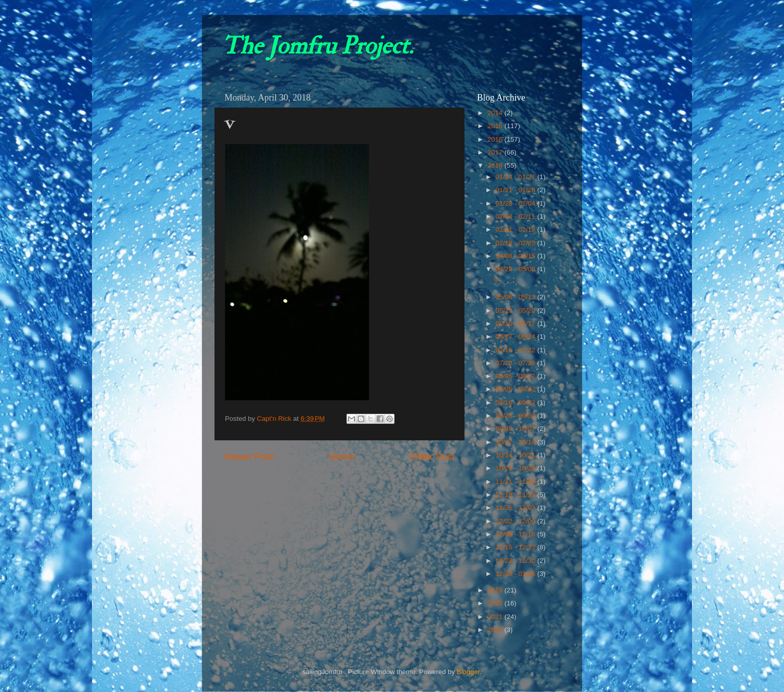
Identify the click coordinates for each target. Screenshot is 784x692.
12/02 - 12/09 (516, 521)
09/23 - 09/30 (516, 416)
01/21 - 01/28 (516, 190)
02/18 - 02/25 (516, 243)
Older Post (432, 457)
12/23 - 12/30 (516, 561)
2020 (496, 603)
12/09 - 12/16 (516, 534)
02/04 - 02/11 (516, 216)
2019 (496, 590)
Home (341, 457)
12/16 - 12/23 (516, 547)
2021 (496, 617)
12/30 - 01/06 (516, 574)
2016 (496, 139)
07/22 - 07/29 (516, 363)
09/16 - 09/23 (516, 403)
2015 (496, 126)
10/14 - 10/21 (516, 455)
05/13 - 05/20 (516, 310)
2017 (496, 152)
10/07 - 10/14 (516, 442)
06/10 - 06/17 (516, 323)
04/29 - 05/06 (516, 269)
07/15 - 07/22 (516, 350)
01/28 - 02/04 (516, 203)
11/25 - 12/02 (516, 508)
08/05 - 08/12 (516, 376)
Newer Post (249, 457)
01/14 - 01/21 (516, 177)
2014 (496, 113)
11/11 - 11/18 (516, 482)
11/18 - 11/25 (516, 495)
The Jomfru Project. (317, 46)
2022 (496, 630)
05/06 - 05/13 (516, 297)
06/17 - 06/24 (516, 336)
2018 (496, 165)
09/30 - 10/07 (516, 429)
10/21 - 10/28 (516, 468)
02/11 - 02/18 (516, 229)
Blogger (468, 672)
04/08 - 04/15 (516, 256)
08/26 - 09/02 (516, 389)
